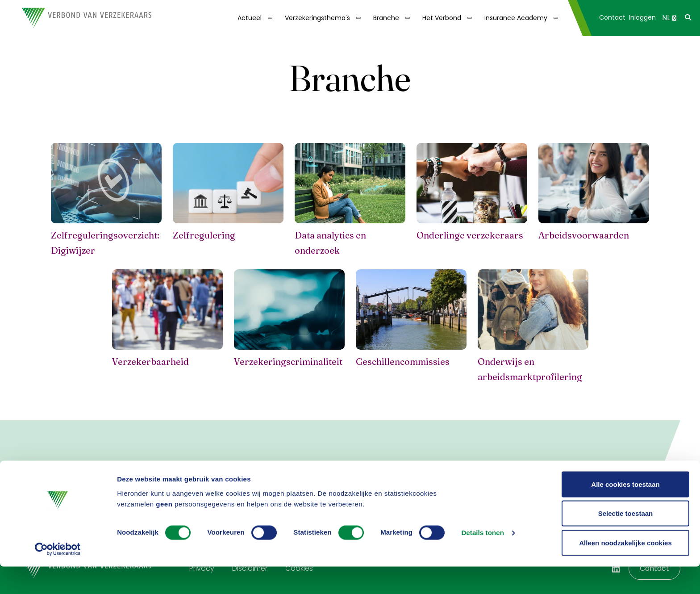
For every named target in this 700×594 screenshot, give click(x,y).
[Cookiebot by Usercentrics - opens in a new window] (58, 577)
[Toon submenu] (267, 18)
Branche (386, 18)
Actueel (250, 18)
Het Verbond (442, 18)
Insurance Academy (516, 18)
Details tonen (482, 560)
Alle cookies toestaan (625, 512)
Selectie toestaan (626, 541)
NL (669, 18)
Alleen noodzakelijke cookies (625, 570)
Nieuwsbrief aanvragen (343, 481)
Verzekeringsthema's (317, 18)
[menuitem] (254, 18)
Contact (612, 17)
